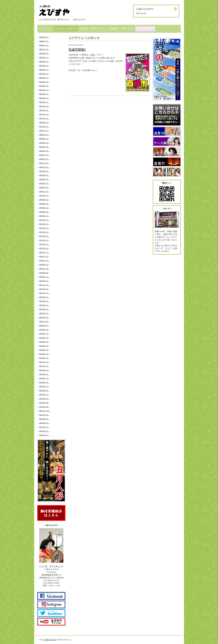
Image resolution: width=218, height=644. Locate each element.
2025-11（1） (44, 49)
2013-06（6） (44, 382)
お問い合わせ (127, 29)
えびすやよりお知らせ (66, 29)
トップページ (45, 29)
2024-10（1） (44, 74)
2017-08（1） (44, 224)
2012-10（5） (44, 415)
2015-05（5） (44, 301)
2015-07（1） (44, 293)
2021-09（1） (44, 118)
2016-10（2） (44, 260)
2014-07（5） (44, 333)
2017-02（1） (44, 244)
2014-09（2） (44, 329)
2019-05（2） (44, 179)
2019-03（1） (44, 183)
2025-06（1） (44, 61)
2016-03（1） (44, 281)
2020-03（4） (44, 147)
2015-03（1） (44, 309)
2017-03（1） (44, 240)
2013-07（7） (44, 378)
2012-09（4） (44, 419)
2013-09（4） (44, 370)
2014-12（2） (44, 317)
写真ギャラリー (99, 29)
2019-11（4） (44, 163)
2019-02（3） (44, 187)
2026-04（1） (44, 37)
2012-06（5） (44, 431)
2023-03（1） (44, 90)
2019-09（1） (44, 171)
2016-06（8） (44, 273)
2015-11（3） (44, 285)
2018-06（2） (44, 204)
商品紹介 (84, 29)
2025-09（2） (44, 53)
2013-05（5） (44, 386)
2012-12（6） (44, 407)
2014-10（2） (44, 325)
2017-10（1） (44, 220)
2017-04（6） (44, 236)
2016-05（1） (44, 277)
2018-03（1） (44, 216)
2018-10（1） (44, 195)
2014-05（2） (44, 342)
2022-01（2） (44, 110)
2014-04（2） (44, 346)
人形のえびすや (50, 640)
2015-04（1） (44, 305)
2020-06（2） (44, 143)
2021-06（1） (44, 122)
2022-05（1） (44, 98)
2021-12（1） (44, 114)
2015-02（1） (44, 313)
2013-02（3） (44, 398)
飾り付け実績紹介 (145, 29)
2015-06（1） (44, 297)
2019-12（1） (44, 159)
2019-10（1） (44, 167)
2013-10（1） (44, 366)
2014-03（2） (44, 350)
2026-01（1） (44, 45)
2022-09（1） (44, 94)
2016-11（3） (44, 256)
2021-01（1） (44, 126)
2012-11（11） (45, 411)
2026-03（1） (44, 41)
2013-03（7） (44, 394)
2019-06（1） (44, 175)
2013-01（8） (44, 403)
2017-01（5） (44, 248)
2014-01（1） (44, 358)
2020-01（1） (44, 155)
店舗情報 (113, 29)
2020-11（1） (44, 130)
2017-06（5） (44, 232)
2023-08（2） (44, 86)
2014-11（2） (44, 321)
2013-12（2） (44, 362)
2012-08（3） (44, 423)
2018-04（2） (44, 212)
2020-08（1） (44, 139)
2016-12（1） (44, 252)
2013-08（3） (44, 374)
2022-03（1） (44, 102)
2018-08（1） (44, 199)
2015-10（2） (44, 289)
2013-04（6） (44, 390)
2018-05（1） (44, 208)
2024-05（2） (44, 82)
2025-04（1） (44, 70)
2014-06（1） (44, 338)
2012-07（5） (44, 427)
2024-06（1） (44, 78)
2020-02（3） (44, 151)
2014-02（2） (44, 354)
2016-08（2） (44, 264)
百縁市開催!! (77, 50)
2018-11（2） (44, 191)
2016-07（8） (44, 269)
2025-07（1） (44, 57)
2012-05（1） (44, 435)
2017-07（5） (44, 228)
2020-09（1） (44, 134)
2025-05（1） (44, 65)
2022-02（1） (44, 106)
